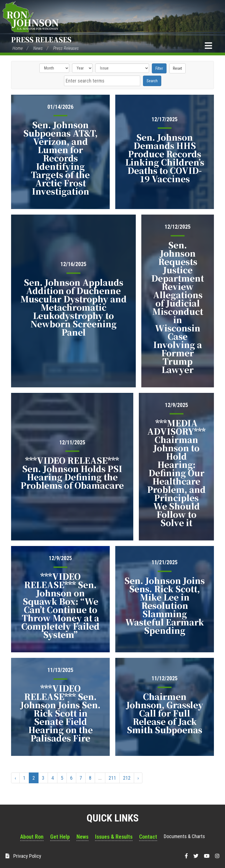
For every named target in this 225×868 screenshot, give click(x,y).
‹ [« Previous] (15, 778)
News (38, 48)
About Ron (32, 837)
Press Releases (41, 39)
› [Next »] (138, 778)
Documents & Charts (184, 836)
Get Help (60, 837)
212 (127, 778)
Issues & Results (114, 837)
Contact (148, 837)
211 (112, 778)
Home (18, 48)
